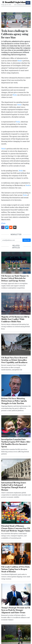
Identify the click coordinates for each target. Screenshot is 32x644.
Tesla (20, 61)
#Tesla (3, 223)
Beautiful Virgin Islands (16, 2)
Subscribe (27, 240)
